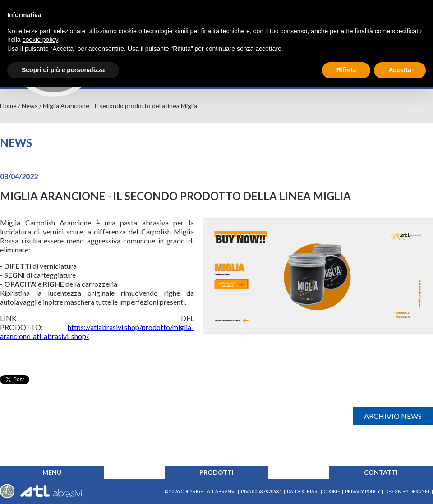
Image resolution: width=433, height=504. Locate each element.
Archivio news (393, 416)
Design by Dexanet (408, 491)
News (30, 106)
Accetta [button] (400, 70)
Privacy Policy (363, 491)
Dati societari (303, 491)
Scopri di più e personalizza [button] (63, 70)
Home (8, 106)
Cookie (332, 491)
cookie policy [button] (40, 40)
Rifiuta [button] (346, 70)
